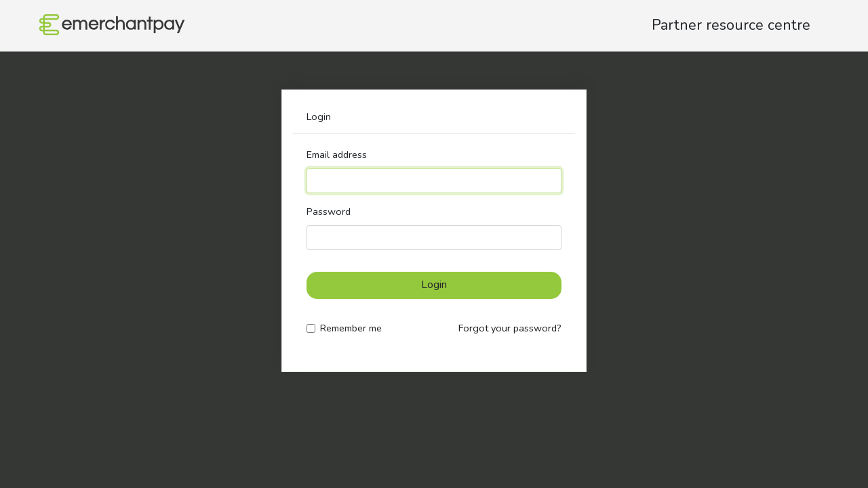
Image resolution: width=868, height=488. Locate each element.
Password (329, 211)
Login (434, 285)
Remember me (351, 328)
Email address (337, 155)
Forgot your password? (510, 328)
